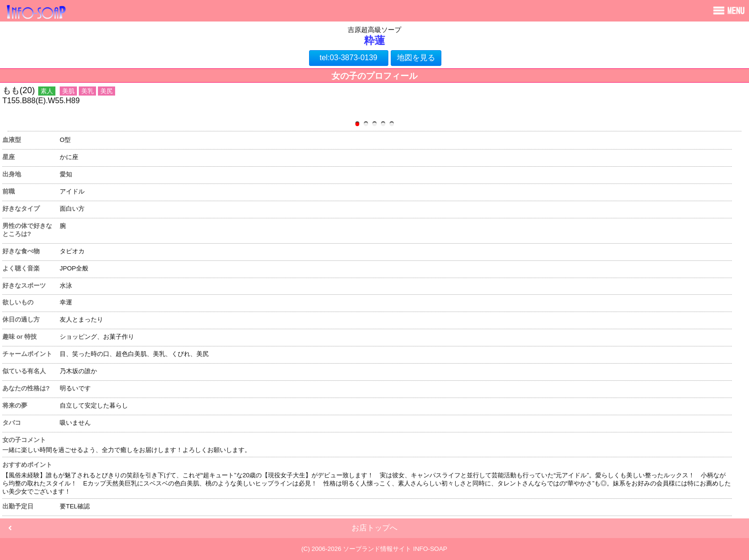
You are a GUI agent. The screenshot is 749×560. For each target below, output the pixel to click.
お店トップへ (374, 528)
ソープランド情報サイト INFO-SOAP (395, 549)
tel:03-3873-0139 (348, 58)
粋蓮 (374, 40)
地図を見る (416, 58)
